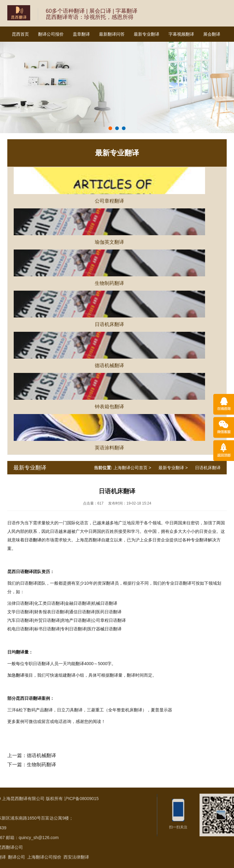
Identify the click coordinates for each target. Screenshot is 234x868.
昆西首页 (20, 34)
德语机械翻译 (41, 755)
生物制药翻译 (41, 765)
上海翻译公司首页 (130, 468)
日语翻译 (33, 540)
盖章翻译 (81, 34)
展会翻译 (212, 34)
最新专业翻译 (147, 34)
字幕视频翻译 (181, 34)
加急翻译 (16, 675)
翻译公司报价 (51, 34)
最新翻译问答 (112, 34)
